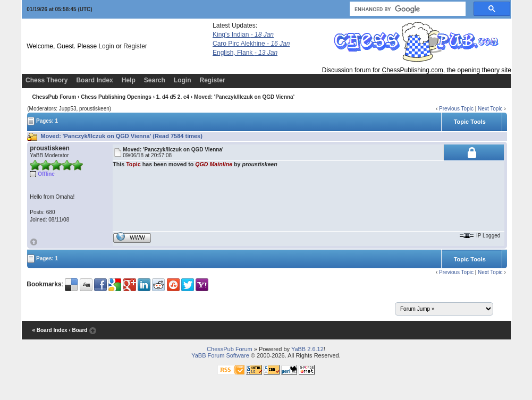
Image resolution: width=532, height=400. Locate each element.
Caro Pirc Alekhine (251, 44)
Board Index (94, 80)
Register (135, 46)
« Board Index (49, 330)
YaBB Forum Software (220, 355)
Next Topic (490, 109)
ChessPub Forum (54, 97)
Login (106, 46)
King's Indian (243, 35)
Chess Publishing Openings (116, 97)
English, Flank (245, 53)
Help (129, 80)
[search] (407, 9)
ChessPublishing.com (412, 70)
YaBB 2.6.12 (307, 349)
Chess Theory (47, 80)
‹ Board (78, 330)
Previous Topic (456, 109)
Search (155, 80)
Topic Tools (470, 122)
